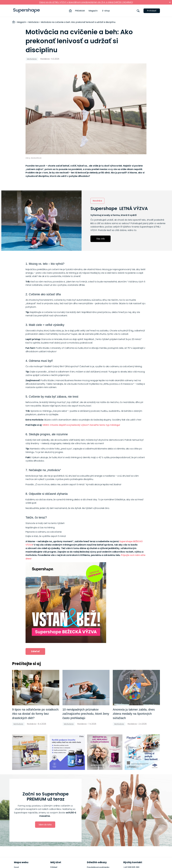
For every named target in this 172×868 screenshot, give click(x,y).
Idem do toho (45, 825)
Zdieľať (35, 651)
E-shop (106, 11)
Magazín (93, 11)
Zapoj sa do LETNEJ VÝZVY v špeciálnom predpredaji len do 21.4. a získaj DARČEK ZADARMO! (86, 2)
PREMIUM (80, 11)
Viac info (101, 239)
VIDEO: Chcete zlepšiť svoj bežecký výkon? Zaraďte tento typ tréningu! (81, 425)
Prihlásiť (152, 11)
